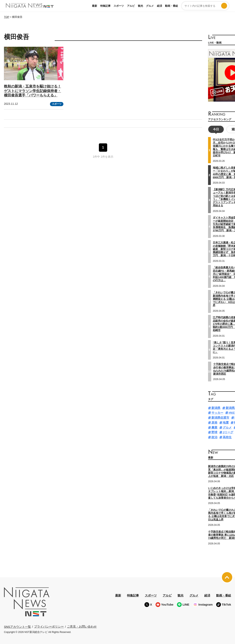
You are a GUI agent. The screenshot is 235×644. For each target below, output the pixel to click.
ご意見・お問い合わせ (82, 626)
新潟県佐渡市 (220, 417)
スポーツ (119, 6)
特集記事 (105, 6)
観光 (140, 6)
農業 (214, 427)
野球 (214, 432)
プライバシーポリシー (49, 626)
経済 (160, 6)
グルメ (150, 6)
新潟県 (216, 407)
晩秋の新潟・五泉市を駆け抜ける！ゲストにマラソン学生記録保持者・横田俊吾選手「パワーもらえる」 (32, 91)
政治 (214, 437)
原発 (214, 422)
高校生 (227, 437)
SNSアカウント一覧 (17, 626)
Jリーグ (228, 432)
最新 (95, 6)
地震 (226, 422)
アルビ (131, 6)
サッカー (217, 412)
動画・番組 (171, 6)
